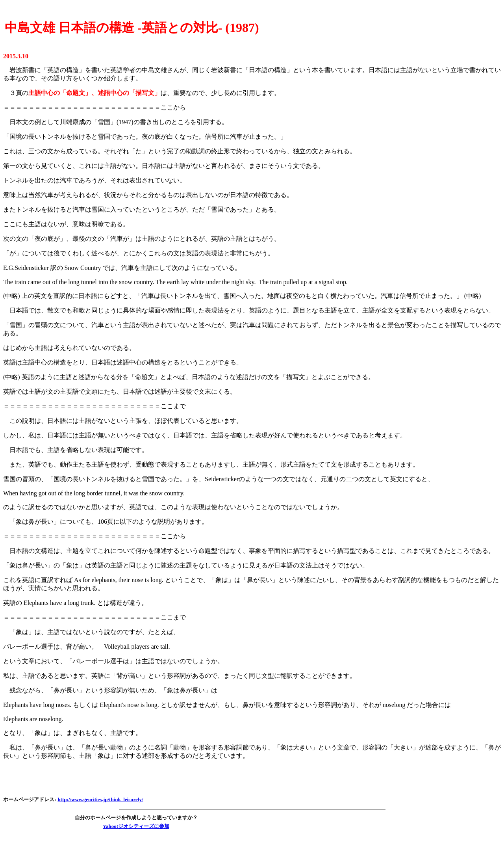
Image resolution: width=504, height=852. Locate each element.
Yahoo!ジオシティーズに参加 (136, 826)
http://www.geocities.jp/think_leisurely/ (100, 799)
